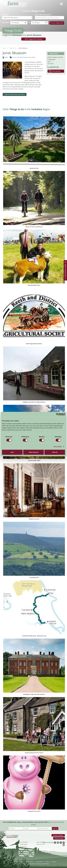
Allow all (55, 452)
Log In (25, 863)
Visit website (55, 71)
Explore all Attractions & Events (15, 94)
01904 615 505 (53, 67)
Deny (12, 452)
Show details (58, 447)
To (29, 22)
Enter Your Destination (43, 15)
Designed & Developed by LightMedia (39, 863)
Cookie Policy (39, 861)
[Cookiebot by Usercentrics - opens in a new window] (57, 414)
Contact (54, 861)
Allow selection (33, 452)
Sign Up (55, 828)
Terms (47, 861)
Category (5, 15)
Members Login (59, 838)
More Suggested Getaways (34, 39)
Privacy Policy (29, 861)
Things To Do (13, 48)
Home (4, 48)
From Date (6, 22)
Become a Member (58, 835)
